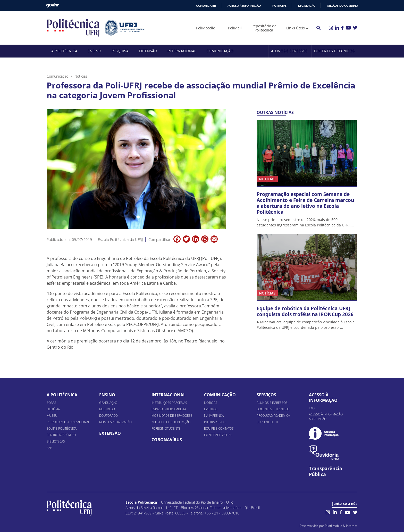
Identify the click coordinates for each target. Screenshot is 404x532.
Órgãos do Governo (342, 6)
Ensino (94, 51)
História (53, 409)
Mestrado (107, 409)
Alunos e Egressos (289, 51)
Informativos (215, 422)
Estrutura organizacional (68, 422)
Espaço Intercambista (169, 409)
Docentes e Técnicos (334, 51)
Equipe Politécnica (62, 428)
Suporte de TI (267, 422)
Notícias (211, 403)
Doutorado (108, 416)
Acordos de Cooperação (171, 422)
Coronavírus (167, 440)
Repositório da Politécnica (264, 28)
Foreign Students (166, 428)
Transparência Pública (326, 471)
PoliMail (235, 28)
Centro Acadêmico (61, 435)
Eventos (211, 409)
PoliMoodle (206, 28)
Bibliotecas (56, 441)
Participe (279, 6)
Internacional (182, 51)
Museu (52, 416)
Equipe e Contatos (219, 428)
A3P (49, 448)
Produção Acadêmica (273, 416)
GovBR (53, 5)
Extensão (148, 51)
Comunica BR (206, 6)
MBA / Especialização (115, 422)
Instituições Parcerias (169, 403)
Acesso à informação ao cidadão (326, 417)
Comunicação (220, 51)
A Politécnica (64, 51)
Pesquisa (120, 51)
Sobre (52, 403)
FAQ (312, 408)
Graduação (108, 403)
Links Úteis (296, 28)
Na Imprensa (214, 416)
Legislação (307, 6)
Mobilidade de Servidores (172, 416)
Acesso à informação (244, 6)
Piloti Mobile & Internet (341, 526)
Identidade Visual (218, 435)
